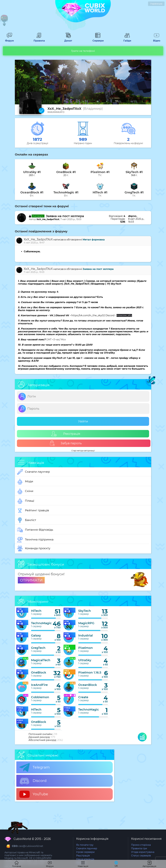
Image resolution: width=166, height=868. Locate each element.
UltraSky (85, 660)
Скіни (25, 491)
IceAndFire (39, 685)
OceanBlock (88, 685)
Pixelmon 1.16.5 (90, 672)
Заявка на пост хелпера (65, 216)
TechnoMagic (41, 623)
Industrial (86, 635)
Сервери (98, 39)
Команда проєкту (34, 548)
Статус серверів (141, 856)
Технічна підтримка (35, 540)
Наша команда (85, 859)
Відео (157, 39)
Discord (33, 781)
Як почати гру (85, 845)
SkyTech (85, 611)
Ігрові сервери (85, 852)
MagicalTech (41, 660)
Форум (9, 39)
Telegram (34, 767)
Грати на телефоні (83, 51)
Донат (68, 39)
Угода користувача (143, 852)
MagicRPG (86, 623)
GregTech (38, 648)
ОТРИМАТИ (31, 580)
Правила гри (139, 848)
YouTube (34, 794)
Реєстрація (66, 434)
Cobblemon (40, 697)
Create (83, 697)
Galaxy (36, 635)
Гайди (127, 39)
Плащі (26, 501)
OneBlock (39, 672)
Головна (17, 864)
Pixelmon (86, 648)
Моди (25, 482)
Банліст (27, 520)
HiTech (36, 611)
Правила (39, 39)
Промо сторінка (141, 845)
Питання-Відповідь (35, 530)
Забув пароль (66, 443)
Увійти (83, 421)
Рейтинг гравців (33, 511)
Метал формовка (94, 240)
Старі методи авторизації (83, 451)
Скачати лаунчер (33, 472)
